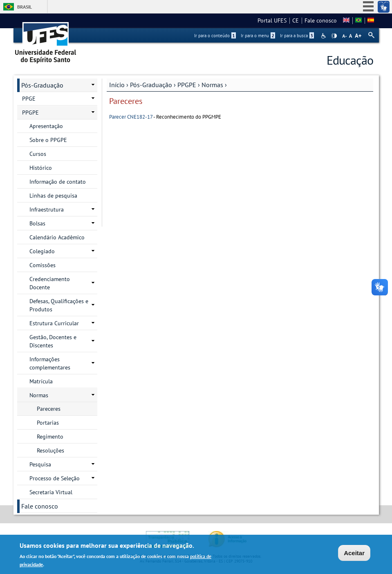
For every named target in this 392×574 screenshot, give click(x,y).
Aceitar (354, 554)
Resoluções (50, 450)
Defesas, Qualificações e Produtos (59, 305)
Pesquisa (40, 464)
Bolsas (37, 223)
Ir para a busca (297, 36)
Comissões (43, 265)
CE (296, 20)
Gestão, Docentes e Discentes (53, 341)
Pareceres (49, 409)
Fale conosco (321, 20)
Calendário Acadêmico (57, 237)
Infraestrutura (47, 209)
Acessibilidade (324, 36)
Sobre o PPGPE (48, 140)
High (334, 36)
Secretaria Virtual (51, 492)
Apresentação (46, 126)
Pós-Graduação (151, 85)
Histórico (41, 168)
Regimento (50, 437)
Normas (212, 85)
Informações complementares (50, 363)
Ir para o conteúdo (215, 36)
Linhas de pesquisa (53, 196)
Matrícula (41, 381)
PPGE (29, 99)
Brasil (25, 7)
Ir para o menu (258, 36)
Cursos (38, 154)
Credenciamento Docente (50, 283)
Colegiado (42, 251)
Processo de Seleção (55, 478)
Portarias (48, 423)
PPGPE (187, 85)
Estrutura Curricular (54, 323)
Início (117, 85)
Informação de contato (58, 182)
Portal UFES (272, 20)
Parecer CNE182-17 (131, 117)
